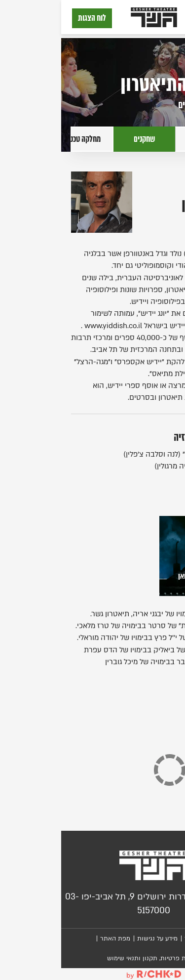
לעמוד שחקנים (146, 105)
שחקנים (83, 139)
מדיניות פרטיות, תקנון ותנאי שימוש (93, 958)
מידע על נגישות (96, 938)
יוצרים (145, 139)
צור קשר (135, 938)
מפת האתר (54, 938)
